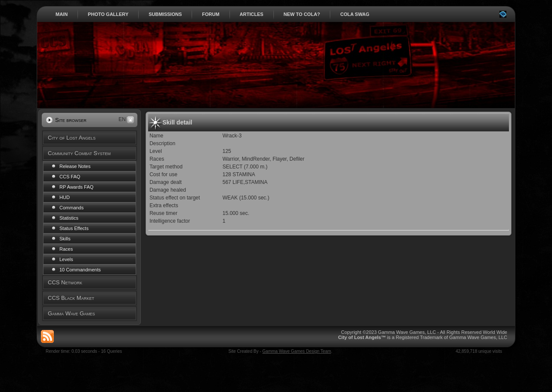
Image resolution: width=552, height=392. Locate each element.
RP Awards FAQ (76, 187)
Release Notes (75, 166)
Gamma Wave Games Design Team (297, 351)
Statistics (69, 218)
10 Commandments (80, 270)
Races (66, 249)
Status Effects (74, 228)
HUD (65, 197)
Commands (71, 208)
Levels (66, 259)
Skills (65, 239)
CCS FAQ (70, 177)
